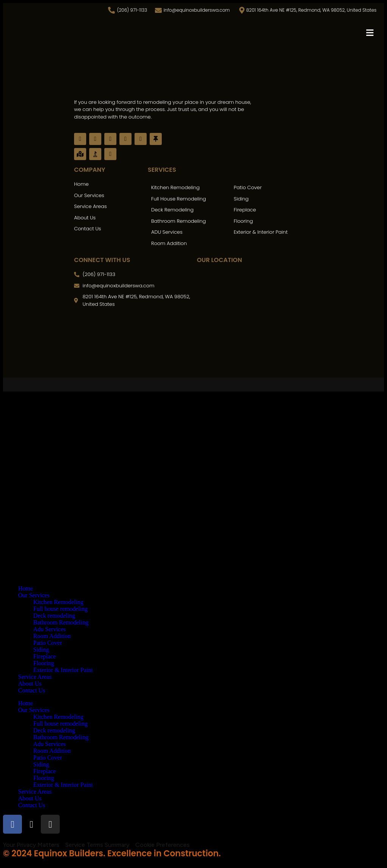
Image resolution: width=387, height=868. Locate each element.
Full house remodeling (60, 609)
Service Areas (35, 677)
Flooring (44, 663)
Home (26, 588)
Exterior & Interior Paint (63, 670)
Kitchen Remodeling (58, 602)
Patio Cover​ (48, 643)
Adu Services (50, 629)
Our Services (34, 595)
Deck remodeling (54, 616)
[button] (370, 33)
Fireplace (45, 656)
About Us (30, 684)
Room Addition (52, 636)
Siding (41, 650)
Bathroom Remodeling (61, 622)
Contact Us (32, 690)
